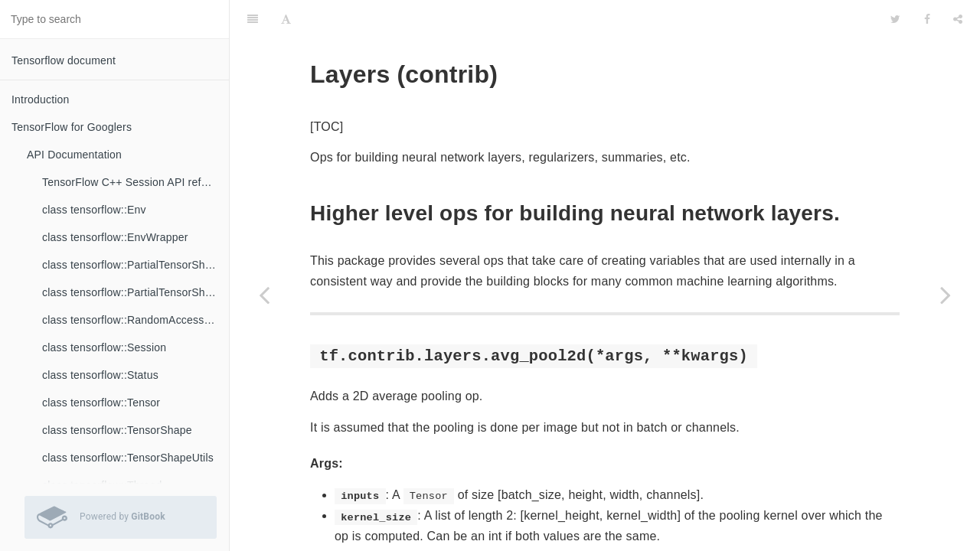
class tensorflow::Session (104, 347)
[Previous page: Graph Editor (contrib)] (264, 295)
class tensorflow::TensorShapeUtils (128, 458)
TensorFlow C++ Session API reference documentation (136, 182)
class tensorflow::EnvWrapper (115, 237)
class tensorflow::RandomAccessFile (132, 320)
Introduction (41, 99)
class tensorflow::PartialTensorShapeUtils (136, 292)
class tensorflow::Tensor (101, 403)
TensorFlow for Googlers (72, 127)
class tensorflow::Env (94, 210)
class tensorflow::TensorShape (117, 430)
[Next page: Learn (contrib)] (946, 295)
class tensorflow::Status (100, 375)
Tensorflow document (64, 60)
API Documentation (74, 155)
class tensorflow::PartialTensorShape (133, 265)
